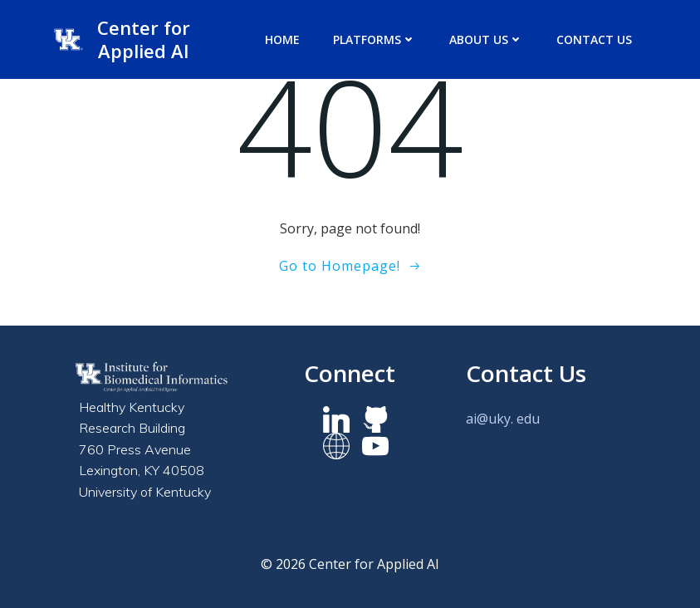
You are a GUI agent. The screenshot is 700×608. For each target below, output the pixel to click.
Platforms (374, 39)
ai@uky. (490, 419)
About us (486, 39)
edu (528, 419)
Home (282, 39)
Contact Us (594, 39)
